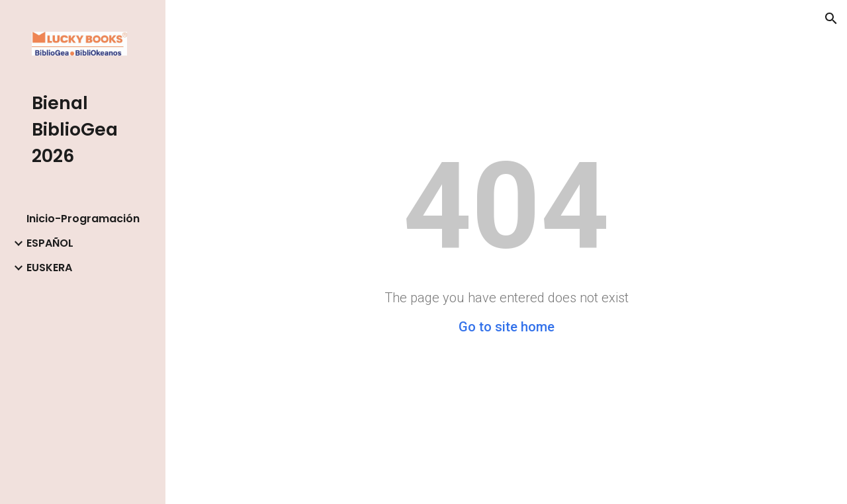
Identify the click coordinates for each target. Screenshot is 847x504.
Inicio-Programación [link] (83, 219)
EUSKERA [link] (49, 268)
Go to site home (507, 327)
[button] (831, 19)
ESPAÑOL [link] (50, 243)
